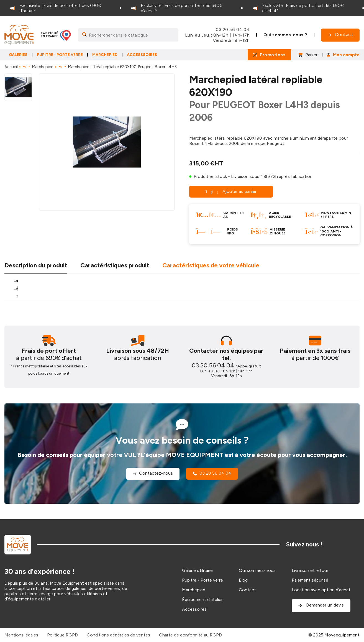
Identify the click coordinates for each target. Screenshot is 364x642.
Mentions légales (21, 635)
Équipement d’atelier (202, 599)
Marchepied (43, 67)
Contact (247, 590)
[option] (61, 8)
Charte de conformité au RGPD (190, 635)
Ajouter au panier (231, 191)
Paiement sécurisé (310, 580)
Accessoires (194, 609)
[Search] (128, 35)
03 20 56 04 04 (233, 30)
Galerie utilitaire (197, 570)
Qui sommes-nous (257, 570)
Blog (243, 580)
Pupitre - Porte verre (202, 580)
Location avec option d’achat (321, 590)
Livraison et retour (310, 570)
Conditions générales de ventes (118, 635)
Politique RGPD (62, 635)
